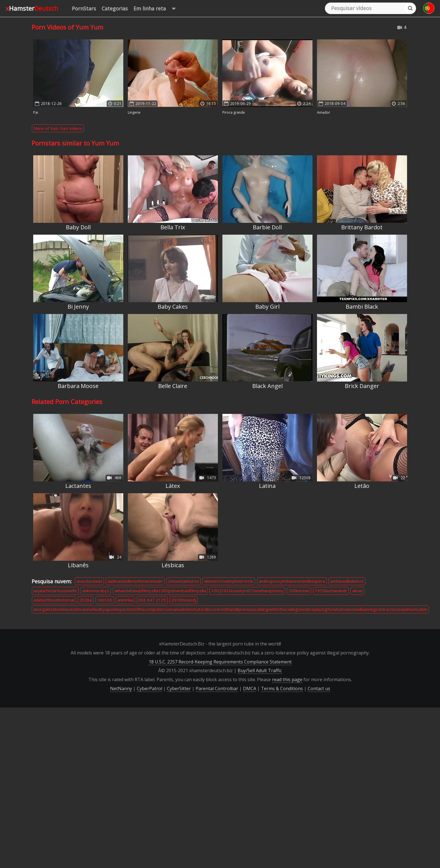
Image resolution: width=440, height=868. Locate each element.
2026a (86, 600)
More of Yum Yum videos (58, 128)
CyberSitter (179, 688)
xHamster (32, 8)
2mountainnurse (183, 581)
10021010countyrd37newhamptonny (247, 591)
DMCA (250, 688)
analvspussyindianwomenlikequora (292, 581)
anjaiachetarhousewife (55, 591)
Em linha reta (157, 9)
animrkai (125, 600)
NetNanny (121, 688)
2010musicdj (184, 600)
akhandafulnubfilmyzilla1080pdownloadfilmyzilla (160, 591)
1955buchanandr (331, 591)
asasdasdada (89, 581)
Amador (324, 112)
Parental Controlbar (217, 688)
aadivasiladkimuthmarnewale (135, 581)
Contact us (319, 688)
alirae (357, 591)
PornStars (84, 8)
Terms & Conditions (282, 688)
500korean (299, 591)
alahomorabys (96, 591)
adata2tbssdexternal (54, 600)
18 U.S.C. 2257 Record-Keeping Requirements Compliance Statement (220, 662)
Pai (36, 112)
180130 (105, 600)
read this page (287, 679)
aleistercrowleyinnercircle (229, 581)
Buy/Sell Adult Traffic (260, 670)
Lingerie (134, 112)
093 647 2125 (152, 600)
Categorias (115, 8)
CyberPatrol (149, 688)
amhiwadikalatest (347, 581)
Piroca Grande (234, 112)
